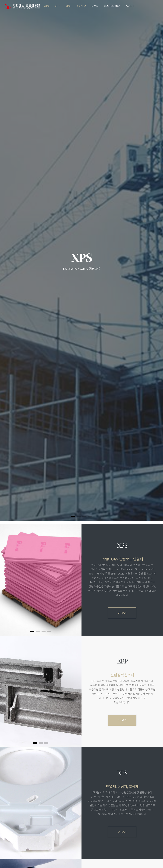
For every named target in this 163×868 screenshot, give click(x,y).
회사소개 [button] (34, 6)
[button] (47, 6)
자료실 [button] (95, 6)
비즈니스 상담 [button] (112, 6)
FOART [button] (129, 6)
